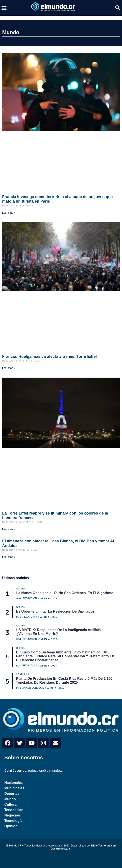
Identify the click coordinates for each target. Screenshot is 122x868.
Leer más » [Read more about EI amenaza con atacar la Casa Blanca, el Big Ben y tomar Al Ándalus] (9, 557)
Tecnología (13, 821)
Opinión (11, 826)
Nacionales (13, 783)
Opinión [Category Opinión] (21, 589)
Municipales (14, 788)
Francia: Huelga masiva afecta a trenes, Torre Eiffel (49, 357)
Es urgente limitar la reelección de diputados (55, 611)
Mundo (11, 32)
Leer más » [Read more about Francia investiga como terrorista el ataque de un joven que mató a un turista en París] (9, 213)
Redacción (30, 598)
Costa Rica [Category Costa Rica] (23, 674)
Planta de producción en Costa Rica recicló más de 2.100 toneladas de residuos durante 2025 (64, 681)
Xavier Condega (33, 688)
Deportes (12, 794)
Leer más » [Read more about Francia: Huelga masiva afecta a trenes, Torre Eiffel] (9, 368)
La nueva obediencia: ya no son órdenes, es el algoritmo (65, 593)
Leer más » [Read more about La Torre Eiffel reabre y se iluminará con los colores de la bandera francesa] (9, 529)
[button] (4, 8)
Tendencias (14, 810)
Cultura (10, 804)
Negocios (12, 815)
